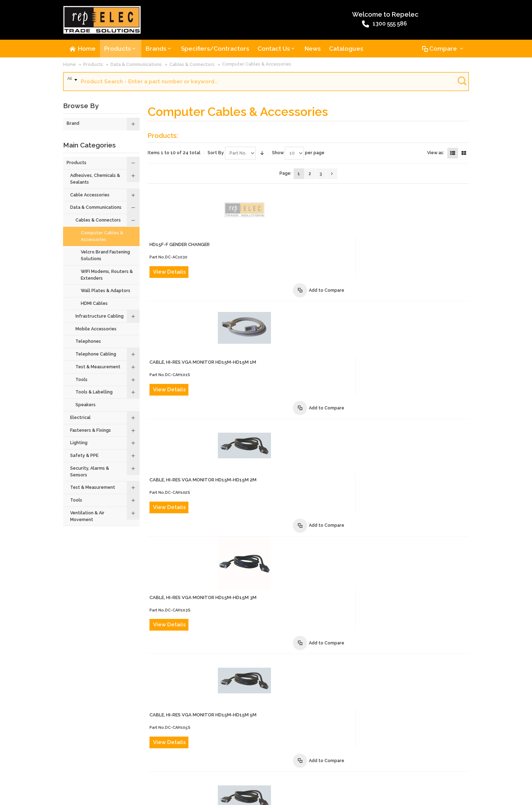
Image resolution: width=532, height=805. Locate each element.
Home (69, 67)
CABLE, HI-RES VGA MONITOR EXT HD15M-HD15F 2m (316, 569)
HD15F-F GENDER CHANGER (288, 194)
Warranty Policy (321, 765)
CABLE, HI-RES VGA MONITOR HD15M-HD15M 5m (311, 409)
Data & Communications (136, 67)
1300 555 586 (246, 26)
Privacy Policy (358, 765)
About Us (75, 765)
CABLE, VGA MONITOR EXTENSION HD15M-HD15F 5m (316, 623)
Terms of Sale (214, 765)
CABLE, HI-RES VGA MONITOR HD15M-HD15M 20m (313, 516)
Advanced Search (137, 765)
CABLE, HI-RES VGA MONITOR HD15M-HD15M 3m (311, 355)
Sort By (216, 155)
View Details (278, 222)
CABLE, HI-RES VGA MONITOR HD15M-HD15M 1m (311, 248)
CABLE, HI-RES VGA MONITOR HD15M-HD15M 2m (311, 301)
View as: (436, 155)
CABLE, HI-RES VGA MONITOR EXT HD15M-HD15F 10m (317, 676)
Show (278, 155)
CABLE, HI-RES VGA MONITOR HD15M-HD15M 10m (313, 462)
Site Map (387, 765)
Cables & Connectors (192, 67)
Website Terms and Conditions (267, 765)
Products (93, 67)
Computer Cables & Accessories (257, 67)
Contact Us (102, 765)
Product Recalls (178, 765)
